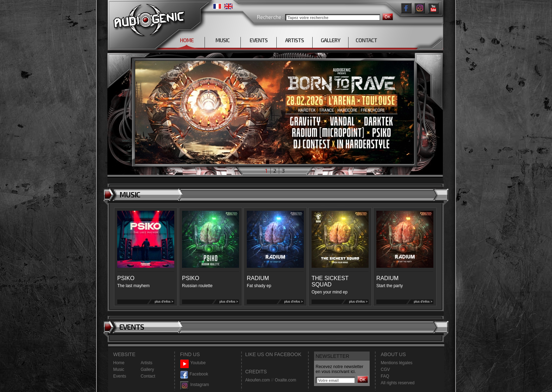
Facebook (194, 374)
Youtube (193, 363)
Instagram (195, 385)
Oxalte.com (285, 380)
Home (119, 363)
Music (119, 369)
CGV (385, 369)
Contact (148, 376)
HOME (187, 40)
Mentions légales (397, 363)
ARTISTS (294, 40)
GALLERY (330, 40)
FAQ (385, 376)
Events (120, 376)
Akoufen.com (258, 380)
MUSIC (222, 40)
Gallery (148, 369)
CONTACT (366, 40)
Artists (147, 363)
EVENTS (259, 40)
